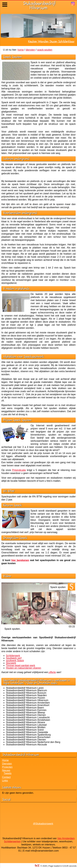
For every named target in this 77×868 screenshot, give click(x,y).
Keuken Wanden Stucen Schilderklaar (51, 41)
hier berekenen (20, 560)
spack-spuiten (45, 50)
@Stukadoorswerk (43, 824)
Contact (6, 777)
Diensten (7, 764)
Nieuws (6, 770)
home (21, 50)
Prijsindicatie (19, 470)
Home (5, 760)
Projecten (7, 767)
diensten (31, 50)
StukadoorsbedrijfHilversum (39, 5)
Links (5, 781)
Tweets (8, 773)
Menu (5, 2)
